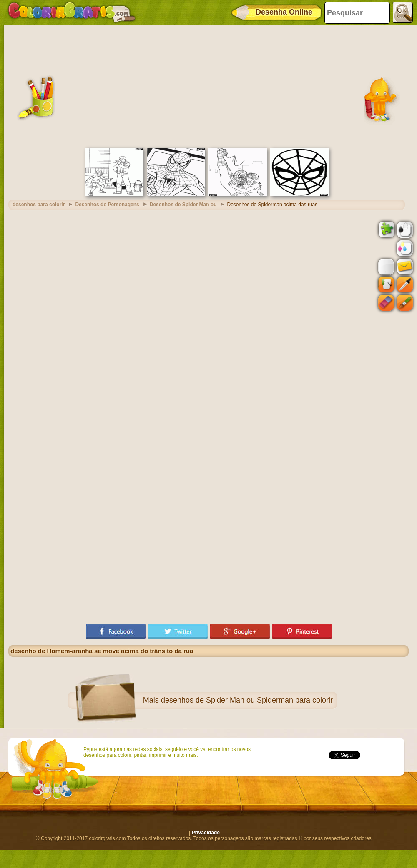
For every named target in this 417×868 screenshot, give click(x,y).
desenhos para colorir (39, 205)
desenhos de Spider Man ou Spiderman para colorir (247, 700)
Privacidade (206, 833)
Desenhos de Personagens (107, 205)
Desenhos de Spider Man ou (183, 205)
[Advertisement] (208, 85)
